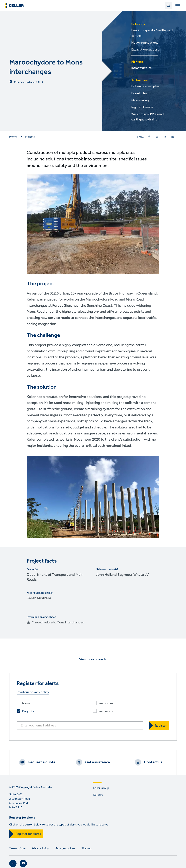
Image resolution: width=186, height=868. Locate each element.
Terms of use (17, 848)
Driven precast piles (146, 86)
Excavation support (145, 50)
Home (13, 137)
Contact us (153, 762)
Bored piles (139, 93)
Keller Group (101, 788)
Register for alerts (28, 834)
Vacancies (106, 711)
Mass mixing (140, 100)
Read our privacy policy (33, 692)
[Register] (159, 726)
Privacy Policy (40, 848)
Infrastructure (141, 68)
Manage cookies (65, 848)
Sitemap (87, 848)
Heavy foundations (145, 43)
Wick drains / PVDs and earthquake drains (147, 117)
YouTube (23, 863)
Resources (106, 703)
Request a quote (42, 762)
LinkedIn (13, 863)
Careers (98, 795)
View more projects (93, 659)
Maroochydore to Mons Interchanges (58, 623)
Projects (30, 137)
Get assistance (98, 762)
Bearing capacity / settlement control (152, 33)
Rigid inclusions (142, 107)
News (26, 703)
